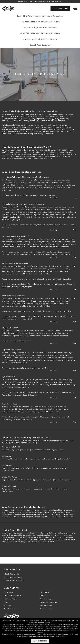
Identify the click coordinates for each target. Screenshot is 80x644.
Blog (6, 602)
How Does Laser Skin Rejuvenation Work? (40, 22)
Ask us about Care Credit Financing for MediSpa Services (40, 2)
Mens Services (47, 609)
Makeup (7, 606)
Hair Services (46, 606)
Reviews (44, 596)
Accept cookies (40, 641)
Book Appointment (60, 8)
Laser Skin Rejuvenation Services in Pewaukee (40, 16)
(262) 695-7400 (12, 574)
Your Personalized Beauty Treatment (40, 39)
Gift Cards (45, 592)
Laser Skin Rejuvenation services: (40, 28)
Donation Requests (13, 596)
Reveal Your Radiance (40, 45)
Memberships (46, 599)
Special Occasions (48, 602)
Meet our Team (10, 599)
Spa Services (10, 609)
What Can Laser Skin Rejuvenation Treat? (40, 33)
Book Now (8, 592)
